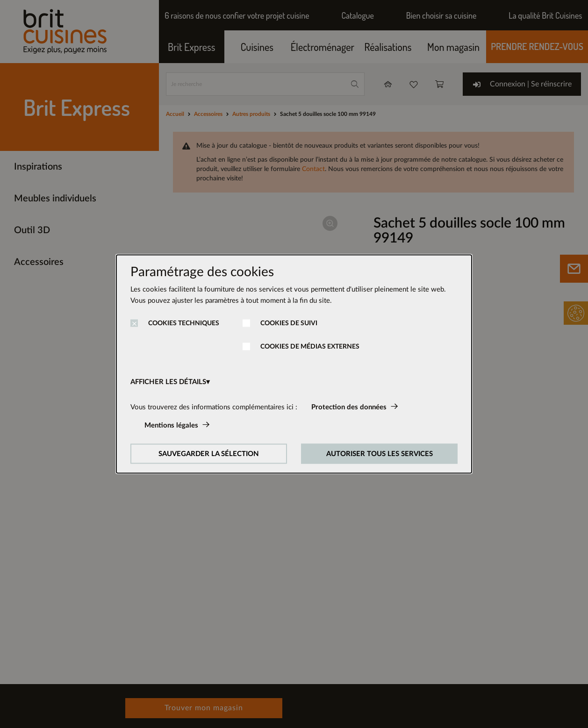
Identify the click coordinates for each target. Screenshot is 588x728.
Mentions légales (171, 425)
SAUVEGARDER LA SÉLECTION (209, 454)
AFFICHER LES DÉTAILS (168, 382)
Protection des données (349, 407)
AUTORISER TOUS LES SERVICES (380, 454)
